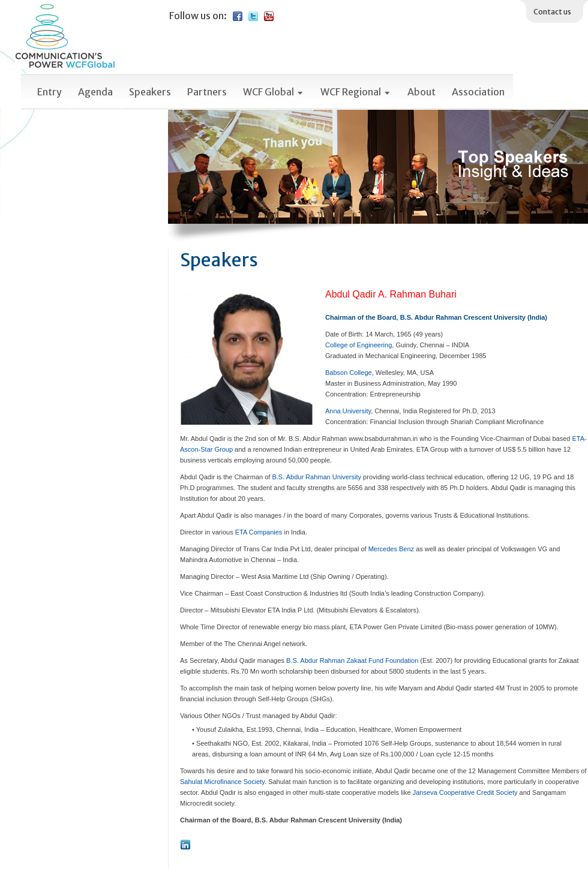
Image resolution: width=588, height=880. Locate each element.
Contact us (552, 12)
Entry (49, 92)
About (421, 92)
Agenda (95, 92)
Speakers (150, 92)
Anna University (348, 411)
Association (478, 92)
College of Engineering (358, 345)
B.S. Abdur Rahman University (316, 477)
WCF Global (274, 92)
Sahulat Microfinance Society (222, 782)
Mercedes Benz (391, 549)
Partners (207, 92)
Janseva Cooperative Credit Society (465, 792)
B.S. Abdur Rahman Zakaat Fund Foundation (352, 660)
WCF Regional (356, 92)
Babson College (349, 373)
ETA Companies (259, 532)
